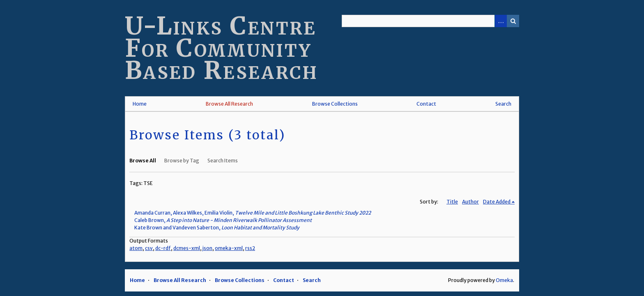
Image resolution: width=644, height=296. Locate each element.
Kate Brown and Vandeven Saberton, (217, 228)
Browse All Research (229, 104)
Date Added (497, 202)
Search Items (223, 161)
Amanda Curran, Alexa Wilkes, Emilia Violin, (253, 213)
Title (452, 202)
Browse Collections (335, 104)
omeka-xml (229, 248)
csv (149, 248)
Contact (426, 104)
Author (470, 202)
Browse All (143, 161)
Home (140, 104)
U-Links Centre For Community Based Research (222, 48)
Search (513, 21)
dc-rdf (163, 248)
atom (136, 248)
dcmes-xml (187, 248)
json (207, 248)
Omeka (504, 280)
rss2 (250, 248)
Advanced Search (501, 21)
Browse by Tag (182, 161)
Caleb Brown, (223, 220)
